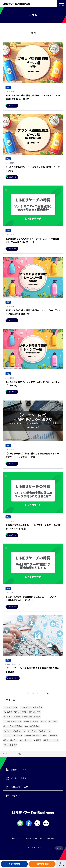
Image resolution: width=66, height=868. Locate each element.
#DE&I (43, 721)
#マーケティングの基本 (13, 726)
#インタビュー (26, 740)
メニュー (62, 4)
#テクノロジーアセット (13, 736)
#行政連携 (53, 736)
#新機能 (37, 740)
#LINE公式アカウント (12, 721)
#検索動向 (53, 721)
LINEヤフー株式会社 (46, 838)
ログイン (61, 866)
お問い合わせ (14, 864)
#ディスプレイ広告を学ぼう (39, 731)
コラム (12, 754)
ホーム (5, 754)
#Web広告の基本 (32, 726)
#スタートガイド (10, 745)
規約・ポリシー (18, 838)
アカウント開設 (42, 864)
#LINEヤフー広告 (10, 707)
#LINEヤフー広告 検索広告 (31, 707)
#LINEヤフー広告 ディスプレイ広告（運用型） (22, 712)
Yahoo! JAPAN (31, 838)
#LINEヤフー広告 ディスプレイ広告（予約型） (22, 717)
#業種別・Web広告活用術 (35, 736)
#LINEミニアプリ (31, 721)
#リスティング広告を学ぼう (14, 731)
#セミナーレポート (51, 740)
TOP (60, 848)
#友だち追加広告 (10, 740)
